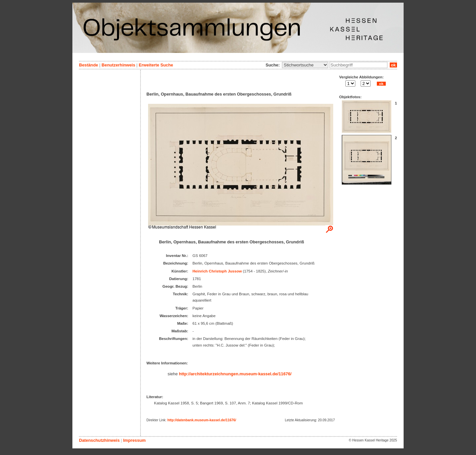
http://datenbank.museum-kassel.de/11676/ (202, 420)
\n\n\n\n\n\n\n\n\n (305, 65)
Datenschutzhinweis (99, 440)
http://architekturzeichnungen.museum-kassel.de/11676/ (235, 374)
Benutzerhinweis (118, 65)
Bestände (89, 65)
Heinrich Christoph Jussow (217, 271)
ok (393, 65)
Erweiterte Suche (156, 65)
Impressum (134, 440)
